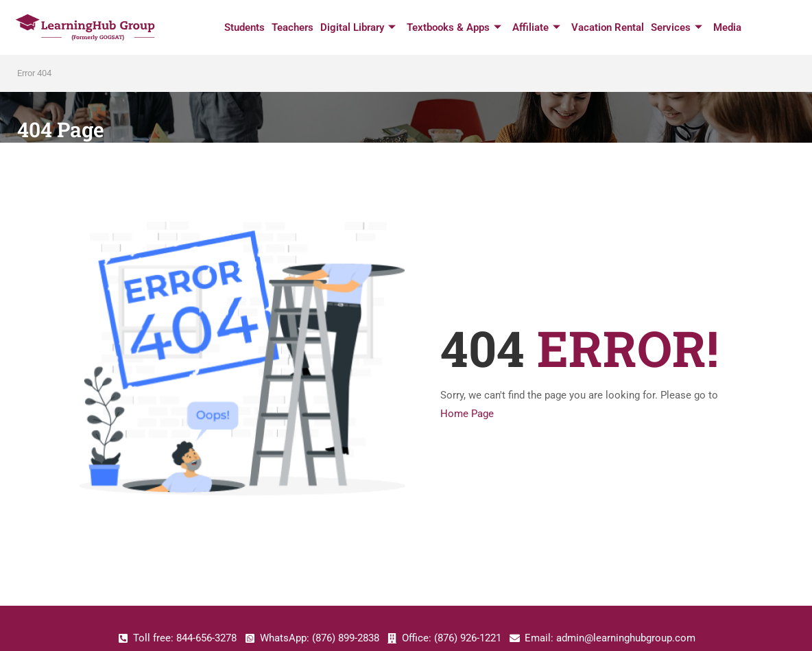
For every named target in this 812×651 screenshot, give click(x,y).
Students (244, 27)
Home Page (467, 414)
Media (727, 27)
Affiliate (536, 28)
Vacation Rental (608, 27)
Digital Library (358, 28)
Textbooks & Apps (454, 28)
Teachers (292, 27)
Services (677, 28)
